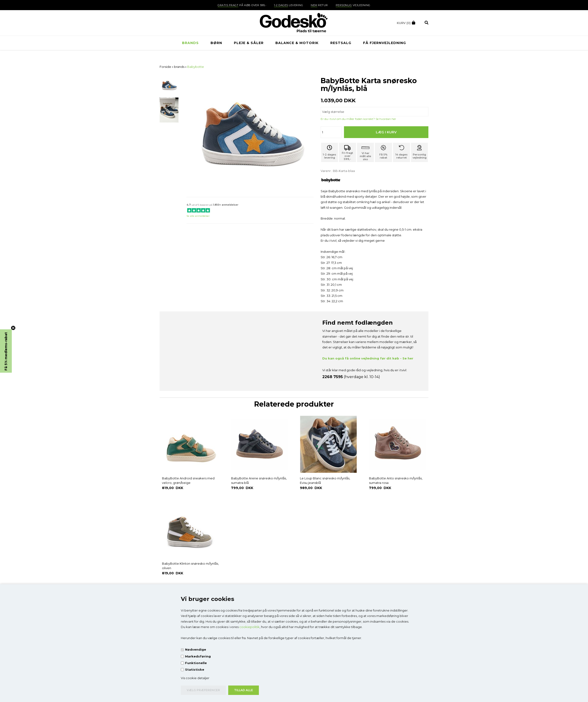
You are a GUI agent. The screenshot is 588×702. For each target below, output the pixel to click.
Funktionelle (196, 663)
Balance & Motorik (297, 43)
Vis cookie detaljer (195, 678)
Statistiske (195, 669)
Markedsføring (198, 656)
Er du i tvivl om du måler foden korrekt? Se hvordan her (358, 119)
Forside (165, 67)
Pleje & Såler (249, 43)
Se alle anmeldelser (198, 216)
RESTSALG (341, 43)
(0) (404, 23)
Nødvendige (196, 649)
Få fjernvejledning (385, 43)
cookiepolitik (249, 627)
